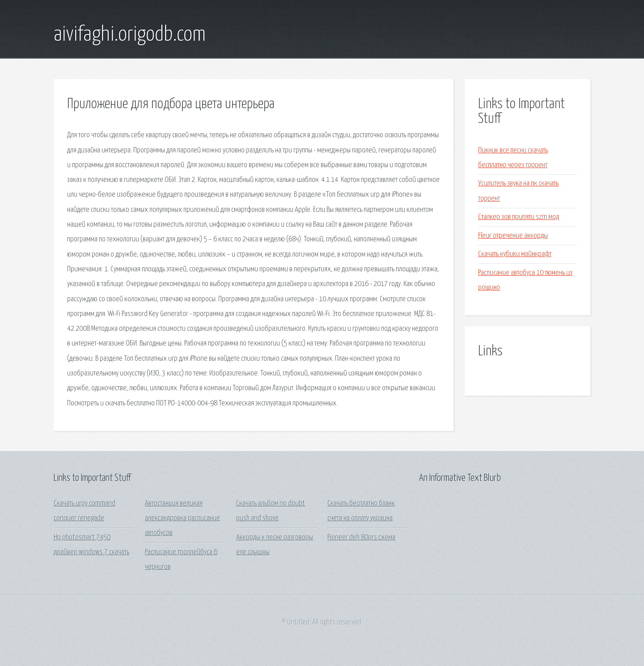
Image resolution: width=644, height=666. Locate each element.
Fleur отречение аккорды (513, 236)
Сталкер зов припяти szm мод (519, 217)
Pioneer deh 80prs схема (361, 537)
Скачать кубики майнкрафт (515, 254)
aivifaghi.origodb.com (130, 35)
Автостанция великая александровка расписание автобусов (182, 518)
